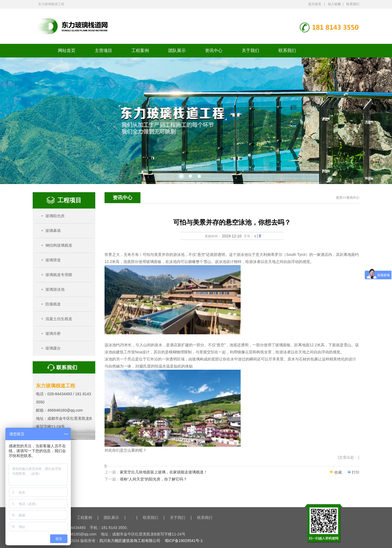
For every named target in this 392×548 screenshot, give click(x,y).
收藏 (338, 472)
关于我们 (250, 50)
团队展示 (177, 50)
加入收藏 (334, 4)
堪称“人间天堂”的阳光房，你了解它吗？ (153, 479)
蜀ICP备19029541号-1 (184, 541)
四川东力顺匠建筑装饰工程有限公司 (130, 541)
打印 (356, 472)
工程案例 (140, 50)
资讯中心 (214, 50)
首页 (339, 198)
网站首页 (67, 50)
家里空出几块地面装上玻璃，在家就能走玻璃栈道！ (164, 472)
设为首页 (315, 4)
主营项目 (103, 50)
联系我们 (353, 4)
